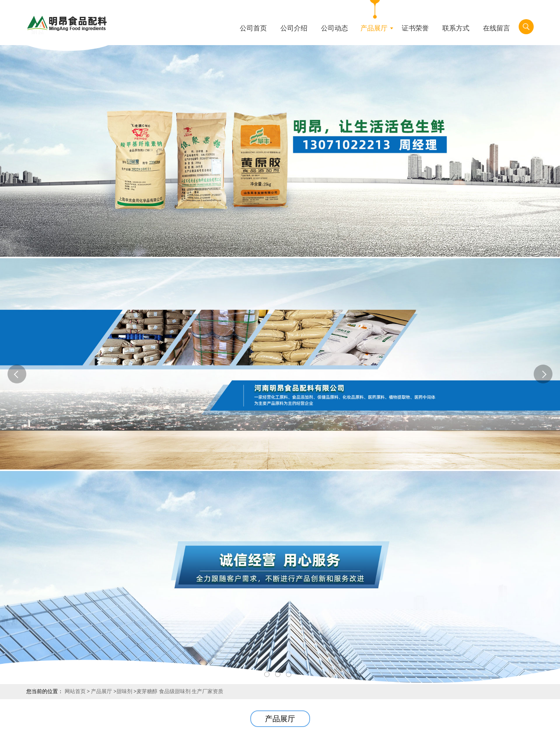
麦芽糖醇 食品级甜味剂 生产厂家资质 (180, 691)
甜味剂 (124, 691)
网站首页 (75, 691)
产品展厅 (101, 691)
